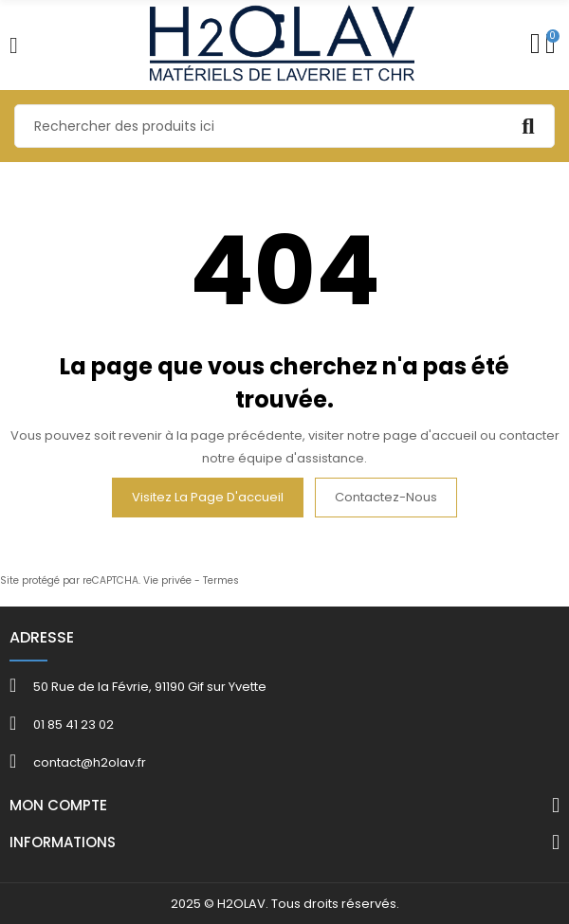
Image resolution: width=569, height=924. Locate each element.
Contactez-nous (386, 497)
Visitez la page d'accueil (208, 497)
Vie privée (167, 580)
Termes (221, 580)
